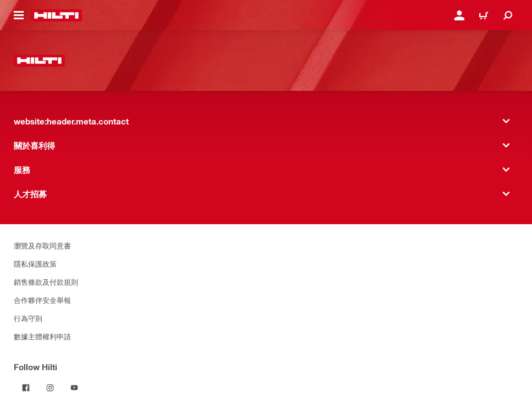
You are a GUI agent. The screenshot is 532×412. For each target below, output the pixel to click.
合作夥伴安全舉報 (42, 300)
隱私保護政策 (35, 264)
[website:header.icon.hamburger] (19, 15)
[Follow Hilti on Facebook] (26, 388)
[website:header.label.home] (56, 15)
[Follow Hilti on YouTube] (74, 388)
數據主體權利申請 (42, 336)
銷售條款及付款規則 (46, 282)
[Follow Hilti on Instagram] (50, 388)
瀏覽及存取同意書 (42, 245)
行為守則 (28, 318)
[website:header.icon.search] (508, 15)
